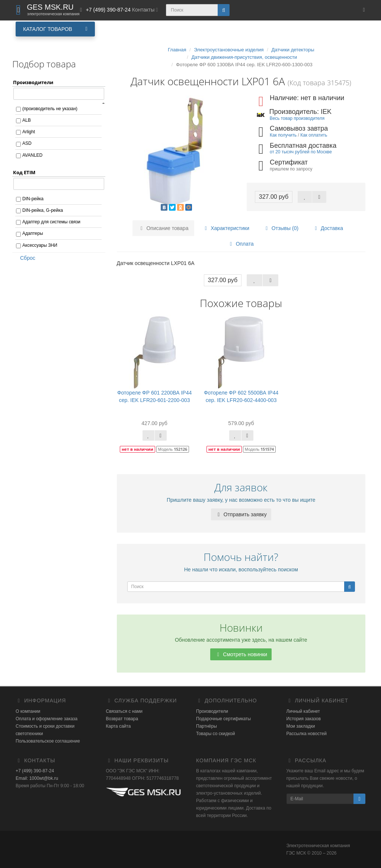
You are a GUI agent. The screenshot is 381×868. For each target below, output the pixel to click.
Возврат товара (122, 719)
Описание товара (164, 228)
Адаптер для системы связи (51, 222)
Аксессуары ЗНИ (40, 245)
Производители (212, 711)
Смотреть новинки (241, 654)
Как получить (283, 135)
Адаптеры (33, 233)
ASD (27, 143)
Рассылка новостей (307, 734)
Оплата (241, 244)
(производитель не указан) (50, 109)
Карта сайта (119, 726)
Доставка (328, 228)
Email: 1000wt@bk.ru (37, 778)
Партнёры (206, 726)
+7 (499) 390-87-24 (35, 771)
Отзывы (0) (281, 228)
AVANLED (32, 155)
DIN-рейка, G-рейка (43, 210)
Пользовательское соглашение (48, 741)
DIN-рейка (33, 199)
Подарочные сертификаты (223, 719)
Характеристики (226, 228)
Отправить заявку (241, 514)
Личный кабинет (303, 711)
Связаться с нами (124, 711)
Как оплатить (314, 135)
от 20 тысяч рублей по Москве (301, 152)
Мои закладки (301, 726)
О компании (28, 711)
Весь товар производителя (297, 118)
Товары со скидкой (215, 734)
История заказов (304, 719)
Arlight (29, 132)
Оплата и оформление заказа (47, 719)
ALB (27, 120)
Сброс (25, 258)
